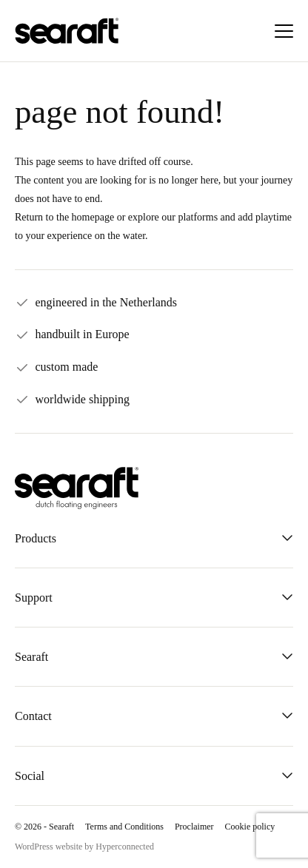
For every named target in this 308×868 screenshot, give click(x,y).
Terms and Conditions (124, 827)
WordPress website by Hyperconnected (84, 847)
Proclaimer (194, 827)
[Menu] (284, 31)
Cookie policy (250, 827)
